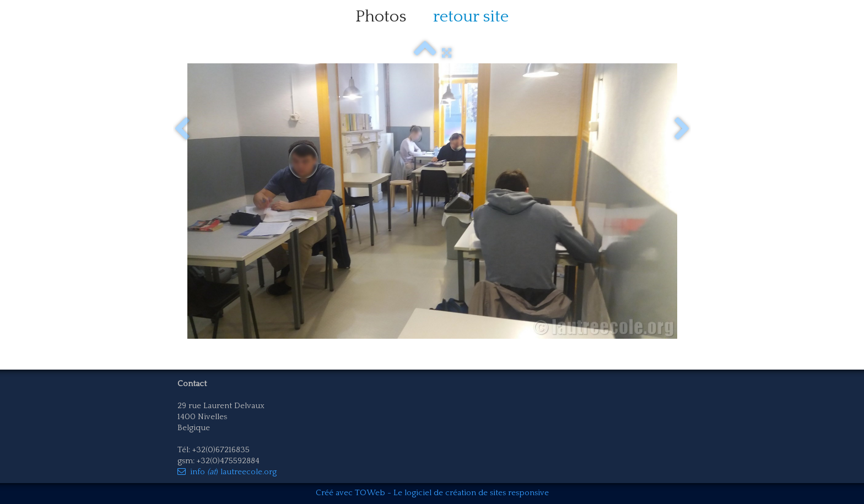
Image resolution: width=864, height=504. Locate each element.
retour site (471, 17)
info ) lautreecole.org (227, 472)
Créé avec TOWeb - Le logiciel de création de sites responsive (432, 493)
